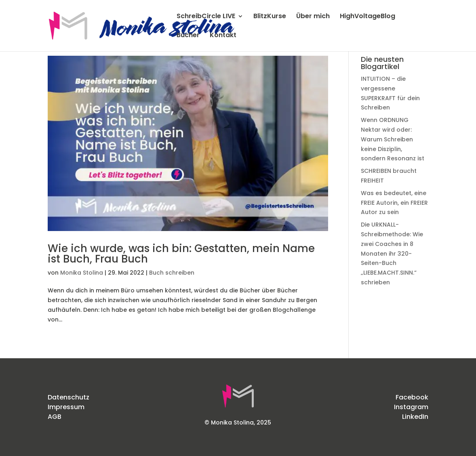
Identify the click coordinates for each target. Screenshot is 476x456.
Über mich (313, 17)
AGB (55, 417)
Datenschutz (68, 397)
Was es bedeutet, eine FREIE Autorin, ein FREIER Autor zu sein (394, 203)
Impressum (66, 407)
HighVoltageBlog (368, 17)
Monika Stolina (82, 273)
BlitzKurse (270, 17)
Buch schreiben (172, 273)
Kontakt (223, 36)
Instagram (411, 407)
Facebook (412, 397)
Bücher (188, 36)
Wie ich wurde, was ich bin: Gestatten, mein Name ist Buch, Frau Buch (181, 254)
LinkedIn (415, 417)
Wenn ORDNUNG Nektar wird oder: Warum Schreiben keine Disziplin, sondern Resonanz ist (393, 139)
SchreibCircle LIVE (206, 17)
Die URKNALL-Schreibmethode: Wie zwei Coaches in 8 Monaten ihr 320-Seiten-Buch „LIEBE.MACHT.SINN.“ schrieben (392, 253)
